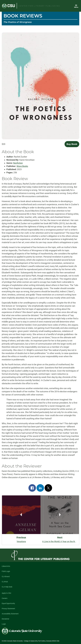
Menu (76, 7)
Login (4, 624)
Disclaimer (5, 619)
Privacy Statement (8, 609)
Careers (5, 598)
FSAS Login (6, 571)
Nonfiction (18, 163)
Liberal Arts (6, 566)
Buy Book (72, 144)
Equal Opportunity (8, 603)
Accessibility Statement (10, 614)
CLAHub (5, 582)
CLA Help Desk (7, 587)
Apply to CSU (6, 593)
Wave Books (22, 166)
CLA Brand (6, 576)
